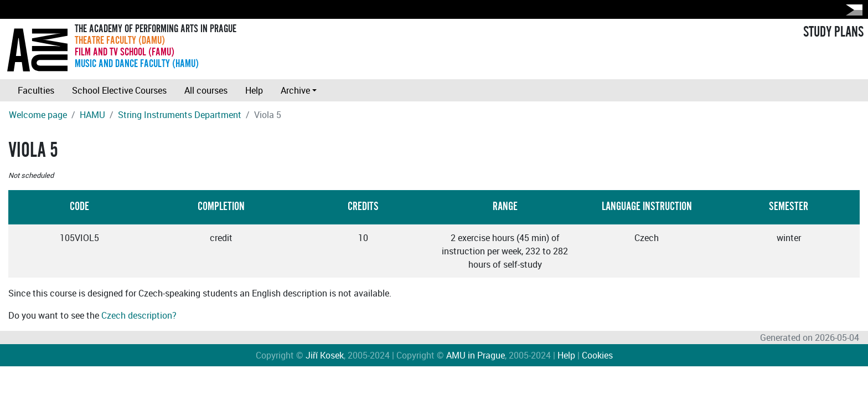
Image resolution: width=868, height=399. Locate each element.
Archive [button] (295, 90)
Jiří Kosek (325, 355)
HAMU (92, 115)
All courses (206, 90)
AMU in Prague (476, 355)
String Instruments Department (180, 115)
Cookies (597, 355)
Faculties (36, 90)
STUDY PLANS (833, 32)
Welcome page (38, 115)
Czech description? (139, 315)
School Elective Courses (119, 90)
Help (254, 90)
